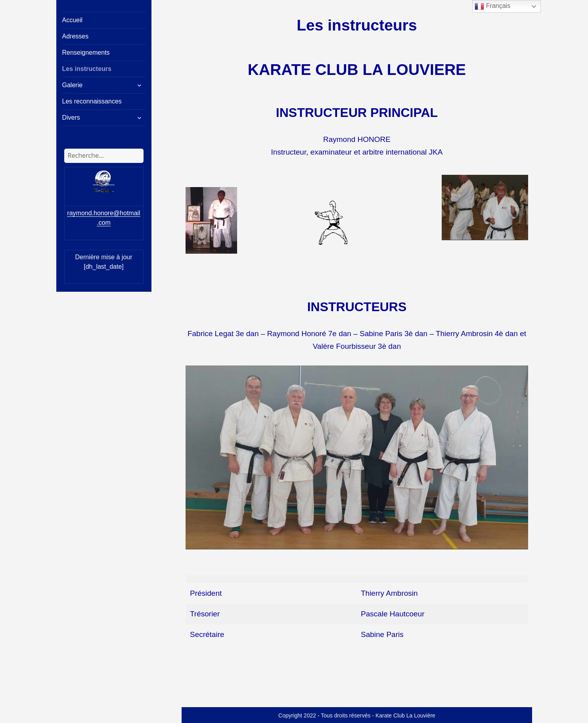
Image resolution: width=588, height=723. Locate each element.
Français (492, 6)
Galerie (73, 85)
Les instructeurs (87, 69)
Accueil (73, 20)
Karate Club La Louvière (405, 715)
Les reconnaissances (92, 101)
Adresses (76, 36)
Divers (71, 118)
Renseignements (86, 53)
